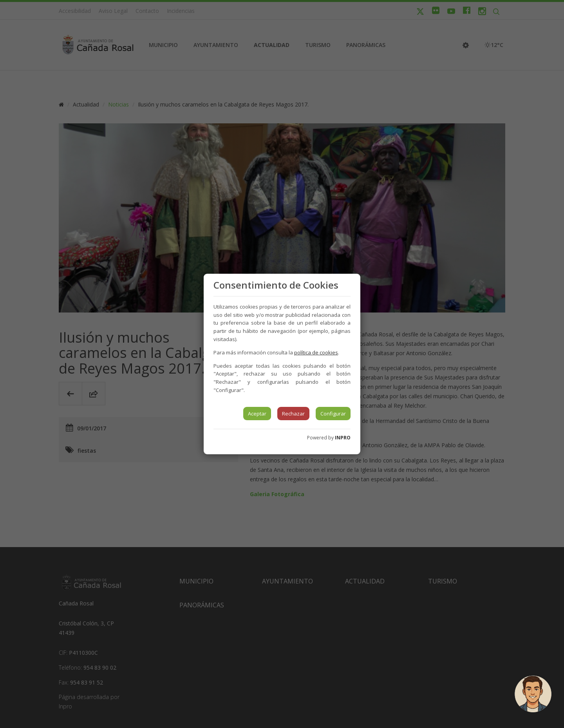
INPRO (343, 438)
